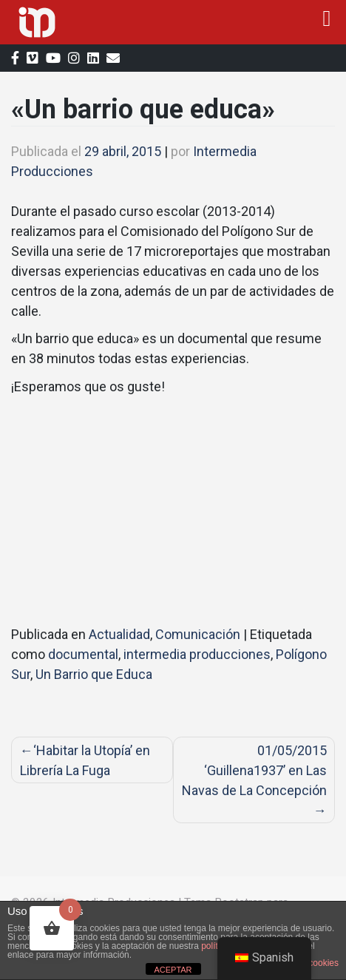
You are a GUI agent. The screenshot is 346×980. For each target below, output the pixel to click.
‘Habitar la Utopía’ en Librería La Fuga (85, 760)
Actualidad (119, 634)
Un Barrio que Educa (94, 674)
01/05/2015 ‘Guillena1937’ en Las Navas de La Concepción (254, 770)
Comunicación (198, 634)
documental (83, 654)
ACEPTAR (173, 970)
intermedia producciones (197, 654)
